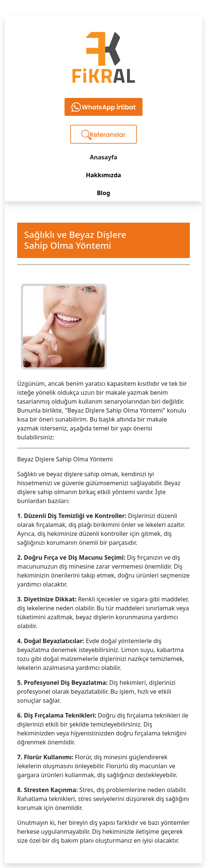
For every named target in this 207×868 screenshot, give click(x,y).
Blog (104, 193)
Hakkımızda (103, 175)
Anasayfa (104, 157)
